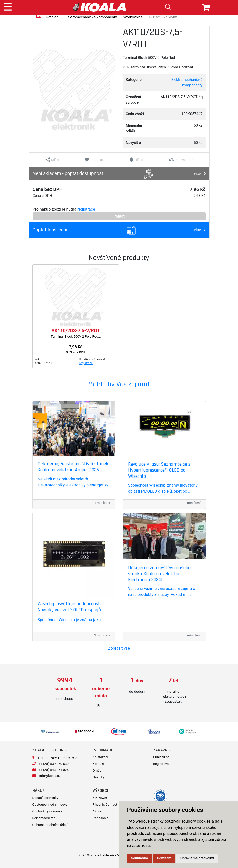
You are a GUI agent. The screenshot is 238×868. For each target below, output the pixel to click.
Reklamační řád (44, 818)
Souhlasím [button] (140, 858)
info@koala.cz (50, 776)
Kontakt (99, 764)
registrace (86, 209)
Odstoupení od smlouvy (50, 805)
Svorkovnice (133, 17)
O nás (97, 771)
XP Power (100, 798)
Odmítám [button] (164, 858)
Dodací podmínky (45, 798)
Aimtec (98, 811)
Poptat (119, 216)
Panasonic (101, 818)
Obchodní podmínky (47, 811)
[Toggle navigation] (8, 6)
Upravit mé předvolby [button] (197, 858)
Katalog (52, 17)
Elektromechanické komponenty (91, 17)
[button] (52, 160)
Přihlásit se (161, 757)
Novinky (99, 777)
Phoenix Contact (105, 805)
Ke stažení (100, 757)
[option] (65, 689)
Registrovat (161, 764)
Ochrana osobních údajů (50, 825)
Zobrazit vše (119, 648)
